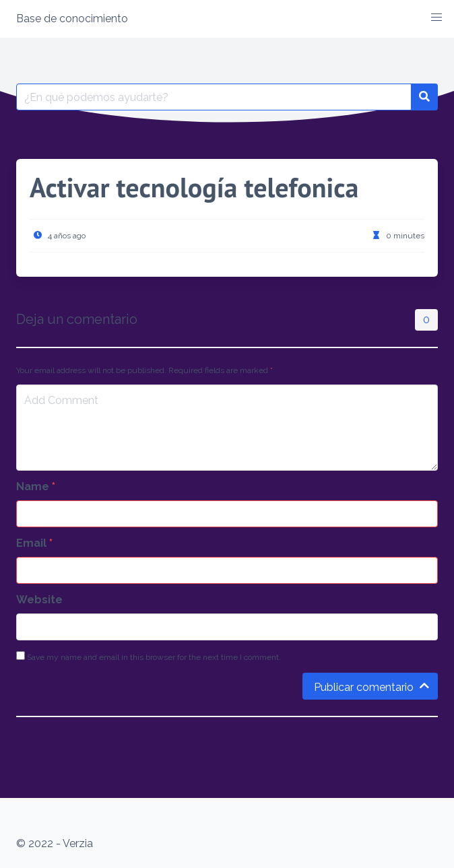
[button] (436, 18)
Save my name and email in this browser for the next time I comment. (149, 657)
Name (36, 487)
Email (34, 543)
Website (39, 600)
